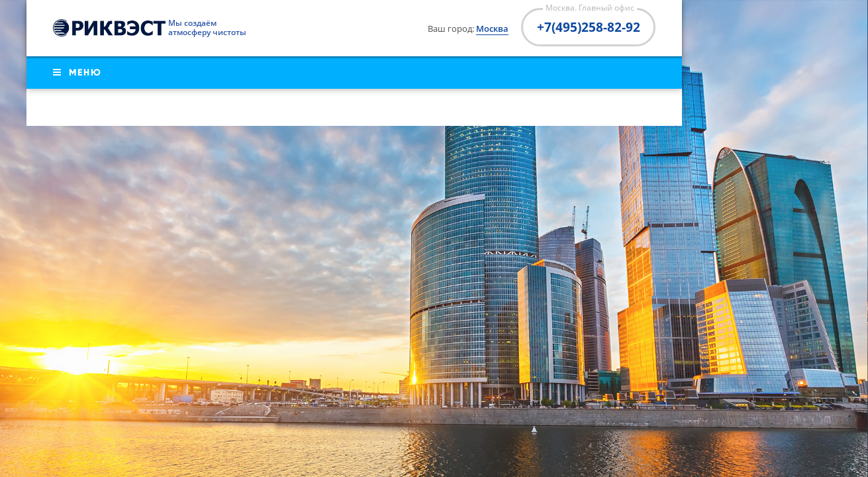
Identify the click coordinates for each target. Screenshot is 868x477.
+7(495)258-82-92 (589, 27)
